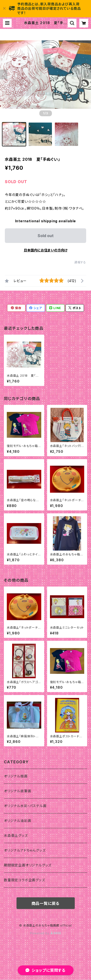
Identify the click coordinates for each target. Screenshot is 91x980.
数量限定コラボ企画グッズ (25, 880)
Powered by (46, 933)
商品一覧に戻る (46, 903)
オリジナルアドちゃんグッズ (25, 850)
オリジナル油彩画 (17, 821)
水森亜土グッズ (16, 835)
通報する (80, 262)
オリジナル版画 (16, 776)
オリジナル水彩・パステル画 (25, 806)
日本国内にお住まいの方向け (46, 250)
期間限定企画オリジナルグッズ (28, 865)
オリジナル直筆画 (17, 791)
